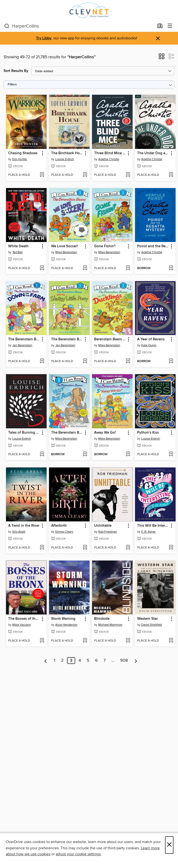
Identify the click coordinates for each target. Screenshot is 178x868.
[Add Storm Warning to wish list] (85, 641)
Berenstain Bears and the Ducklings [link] (110, 339)
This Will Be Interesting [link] (153, 526)
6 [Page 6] (96, 661)
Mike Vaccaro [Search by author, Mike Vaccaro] (21, 625)
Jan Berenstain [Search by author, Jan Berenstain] (22, 345)
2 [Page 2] (62, 661)
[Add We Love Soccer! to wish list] (85, 268)
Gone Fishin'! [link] (105, 246)
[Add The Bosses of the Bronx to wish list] (42, 641)
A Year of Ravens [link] (151, 339)
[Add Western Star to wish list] (171, 641)
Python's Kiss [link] (148, 433)
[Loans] (160, 27)
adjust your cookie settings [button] (78, 854)
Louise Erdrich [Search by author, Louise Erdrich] (65, 159)
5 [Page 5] (88, 661)
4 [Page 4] (80, 661)
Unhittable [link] (103, 526)
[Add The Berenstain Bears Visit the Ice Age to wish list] (85, 455)
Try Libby (44, 38)
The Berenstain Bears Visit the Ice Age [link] (67, 433)
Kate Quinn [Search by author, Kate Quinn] (149, 345)
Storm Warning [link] (63, 619)
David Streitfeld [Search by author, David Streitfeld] (152, 625)
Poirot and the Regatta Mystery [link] (153, 246)
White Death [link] (18, 246)
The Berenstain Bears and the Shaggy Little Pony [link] (67, 339)
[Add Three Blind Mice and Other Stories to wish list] (128, 175)
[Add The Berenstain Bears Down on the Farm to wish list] (42, 361)
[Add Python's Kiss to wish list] (171, 455)
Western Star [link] (147, 619)
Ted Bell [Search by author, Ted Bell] (17, 252)
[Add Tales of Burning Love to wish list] (42, 455)
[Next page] (136, 661)
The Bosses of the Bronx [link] (24, 619)
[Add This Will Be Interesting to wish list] (171, 548)
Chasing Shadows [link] (23, 153)
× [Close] (169, 845)
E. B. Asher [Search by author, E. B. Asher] (148, 532)
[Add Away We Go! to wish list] (128, 455)
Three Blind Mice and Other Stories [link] (110, 153)
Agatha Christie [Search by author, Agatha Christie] (109, 159)
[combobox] (79, 26)
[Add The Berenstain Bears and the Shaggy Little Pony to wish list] (85, 361)
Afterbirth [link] (59, 526)
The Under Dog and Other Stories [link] (153, 153)
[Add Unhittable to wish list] (128, 548)
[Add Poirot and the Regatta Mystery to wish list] (171, 268)
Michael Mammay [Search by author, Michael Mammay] (110, 625)
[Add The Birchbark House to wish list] (85, 175)
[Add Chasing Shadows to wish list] (42, 175)
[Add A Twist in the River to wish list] (42, 548)
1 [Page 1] (55, 661)
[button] (162, 58)
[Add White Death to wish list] (42, 268)
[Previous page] (46, 661)
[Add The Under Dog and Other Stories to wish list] (171, 175)
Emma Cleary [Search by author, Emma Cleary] (64, 532)
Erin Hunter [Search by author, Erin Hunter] (20, 159)
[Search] (7, 26)
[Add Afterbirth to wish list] (85, 548)
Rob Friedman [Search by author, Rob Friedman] (108, 532)
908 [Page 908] (124, 661)
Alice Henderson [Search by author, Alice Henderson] (66, 625)
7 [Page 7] (105, 661)
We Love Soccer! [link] (64, 246)
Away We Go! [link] (105, 433)
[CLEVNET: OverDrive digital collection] (89, 10)
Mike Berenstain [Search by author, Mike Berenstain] (66, 252)
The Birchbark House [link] (67, 153)
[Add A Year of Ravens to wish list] (171, 361)
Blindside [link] (102, 619)
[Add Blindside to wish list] (128, 641)
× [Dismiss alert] (158, 38)
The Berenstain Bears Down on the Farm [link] (24, 339)
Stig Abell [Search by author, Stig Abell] (19, 532)
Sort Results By (16, 71)
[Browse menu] (170, 26)
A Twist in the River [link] (24, 526)
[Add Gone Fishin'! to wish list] (128, 268)
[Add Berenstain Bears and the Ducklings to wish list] (128, 361)
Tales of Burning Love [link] (24, 433)
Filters (12, 85)
